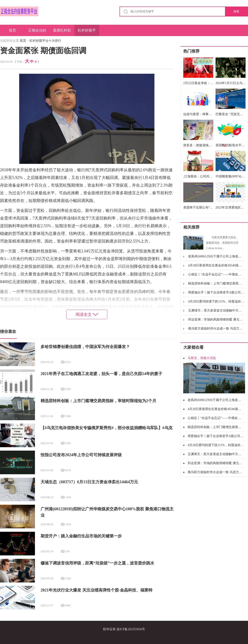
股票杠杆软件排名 (62, 32)
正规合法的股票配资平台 (37, 32)
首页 (12, 30)
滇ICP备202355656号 (131, 629)
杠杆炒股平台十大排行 (87, 32)
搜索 (236, 11)
